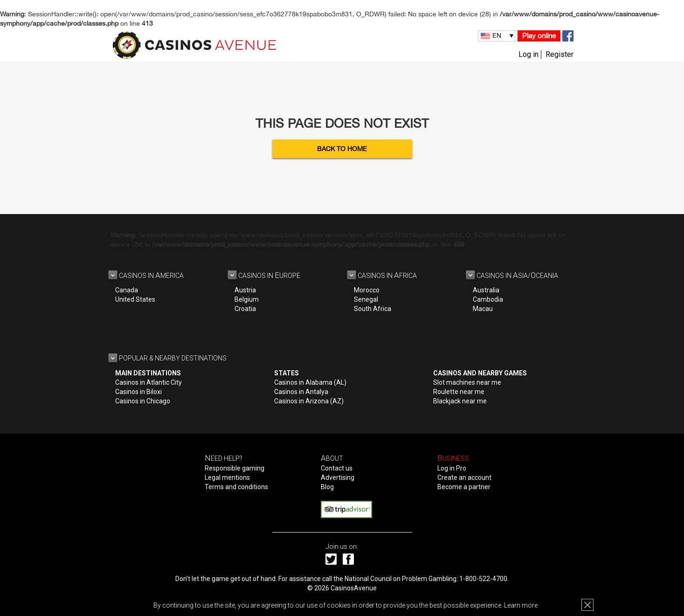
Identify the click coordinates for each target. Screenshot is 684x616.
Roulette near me (459, 392)
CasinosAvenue (354, 588)
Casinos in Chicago (143, 401)
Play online (539, 36)
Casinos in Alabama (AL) (310, 382)
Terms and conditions (236, 487)
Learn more (521, 605)
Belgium (247, 299)
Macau (483, 309)
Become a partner (464, 487)
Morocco (367, 290)
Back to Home (342, 149)
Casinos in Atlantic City (149, 382)
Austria (245, 290)
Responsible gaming (235, 468)
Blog (327, 487)
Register (560, 54)
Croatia (245, 309)
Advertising (338, 478)
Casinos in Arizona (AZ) (309, 401)
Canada (127, 290)
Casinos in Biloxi (138, 392)
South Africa (373, 309)
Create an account (464, 478)
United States (135, 299)
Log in (529, 54)
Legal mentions (227, 478)
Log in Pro (452, 468)
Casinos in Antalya (301, 392)
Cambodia (488, 299)
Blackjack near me (460, 401)
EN (497, 35)
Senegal (366, 299)
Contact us (337, 468)
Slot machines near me (467, 382)
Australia (486, 290)
